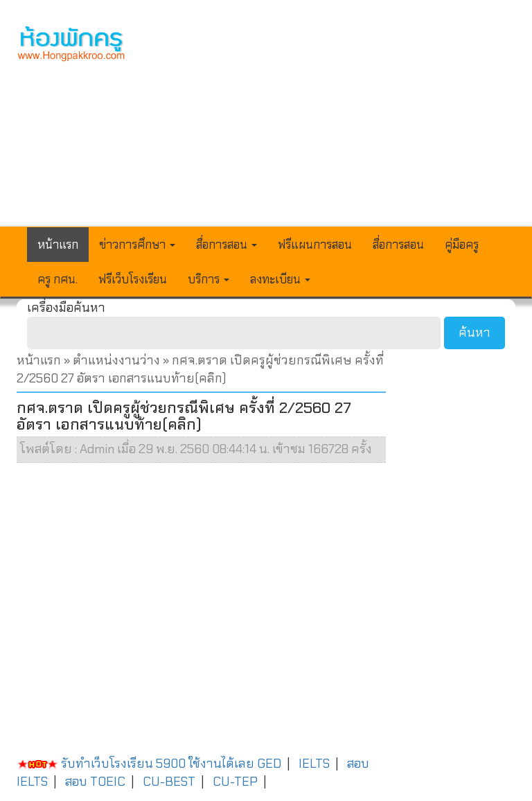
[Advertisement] (331, 122)
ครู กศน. (57, 279)
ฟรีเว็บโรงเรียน (133, 279)
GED (269, 764)
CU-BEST (169, 782)
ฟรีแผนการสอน (315, 245)
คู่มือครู (462, 245)
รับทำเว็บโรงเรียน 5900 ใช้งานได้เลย (135, 764)
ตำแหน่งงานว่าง (116, 360)
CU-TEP (235, 782)
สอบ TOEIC (95, 782)
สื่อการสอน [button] (227, 245)
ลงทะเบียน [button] (280, 279)
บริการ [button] (209, 279)
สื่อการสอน (398, 245)
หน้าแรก (58, 245)
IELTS (314, 764)
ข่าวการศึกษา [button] (137, 245)
